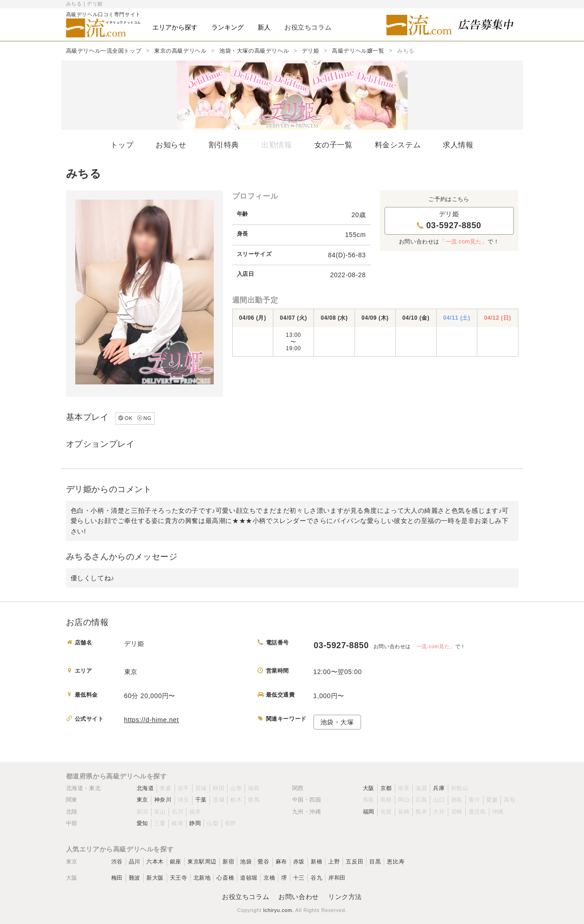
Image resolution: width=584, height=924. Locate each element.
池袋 (246, 862)
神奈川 (163, 800)
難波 (135, 878)
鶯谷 (263, 862)
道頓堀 (249, 878)
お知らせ (171, 145)
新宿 (228, 862)
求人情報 (458, 145)
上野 (334, 862)
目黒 (375, 862)
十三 (299, 878)
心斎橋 (225, 878)
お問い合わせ (299, 897)
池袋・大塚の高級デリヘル (254, 51)
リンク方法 (345, 897)
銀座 (176, 862)
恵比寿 (396, 862)
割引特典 (224, 145)
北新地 (202, 878)
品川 (135, 862)
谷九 (316, 878)
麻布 (281, 862)
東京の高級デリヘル (180, 51)
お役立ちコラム (246, 897)
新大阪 (155, 878)
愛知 (142, 823)
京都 (386, 788)
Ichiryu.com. (279, 910)
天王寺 (179, 878)
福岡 (369, 812)
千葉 (201, 800)
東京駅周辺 (202, 862)
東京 (142, 800)
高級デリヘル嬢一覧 (358, 51)
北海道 (145, 788)
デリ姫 (311, 51)
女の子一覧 (334, 145)
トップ (122, 145)
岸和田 (337, 878)
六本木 (155, 862)
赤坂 (299, 862)
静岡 (195, 823)
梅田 (117, 878)
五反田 (355, 862)
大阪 (369, 788)
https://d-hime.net (152, 720)
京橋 (269, 878)
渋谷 (117, 862)
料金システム (398, 145)
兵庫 (439, 788)
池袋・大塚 (337, 722)
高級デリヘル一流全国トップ (104, 51)
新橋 (316, 862)
